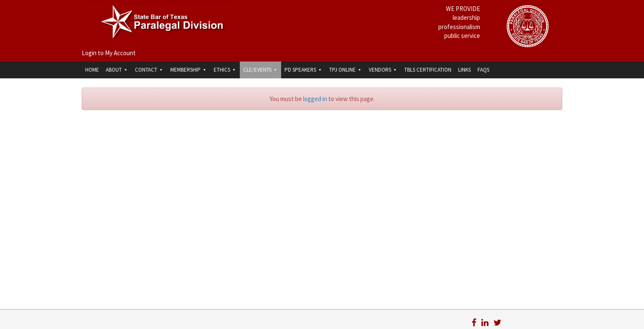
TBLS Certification (428, 70)
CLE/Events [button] (260, 70)
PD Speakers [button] (303, 70)
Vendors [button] (383, 70)
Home (92, 70)
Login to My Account (109, 53)
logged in (315, 99)
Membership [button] (189, 70)
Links (464, 70)
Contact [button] (149, 70)
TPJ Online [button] (346, 70)
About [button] (117, 70)
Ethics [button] (225, 70)
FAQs (483, 70)
